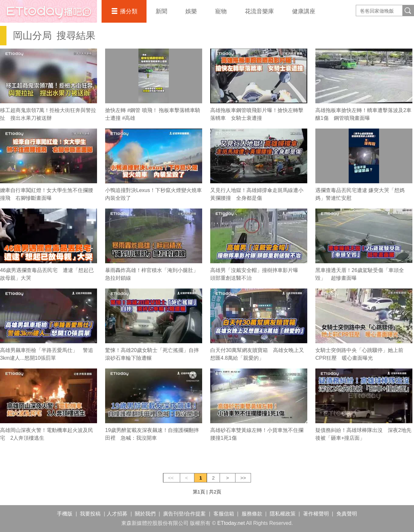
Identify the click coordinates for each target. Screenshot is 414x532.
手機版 (65, 514)
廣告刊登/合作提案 (184, 514)
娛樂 (191, 11)
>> (243, 478)
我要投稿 (90, 514)
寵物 (221, 11)
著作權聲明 (316, 514)
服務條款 (252, 514)
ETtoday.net (231, 523)
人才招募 (117, 514)
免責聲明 (347, 514)
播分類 (129, 11)
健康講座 (304, 11)
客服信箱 (224, 514)
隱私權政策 (283, 514)
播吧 (49, 11)
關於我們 (145, 514)
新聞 (161, 11)
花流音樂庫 (259, 11)
